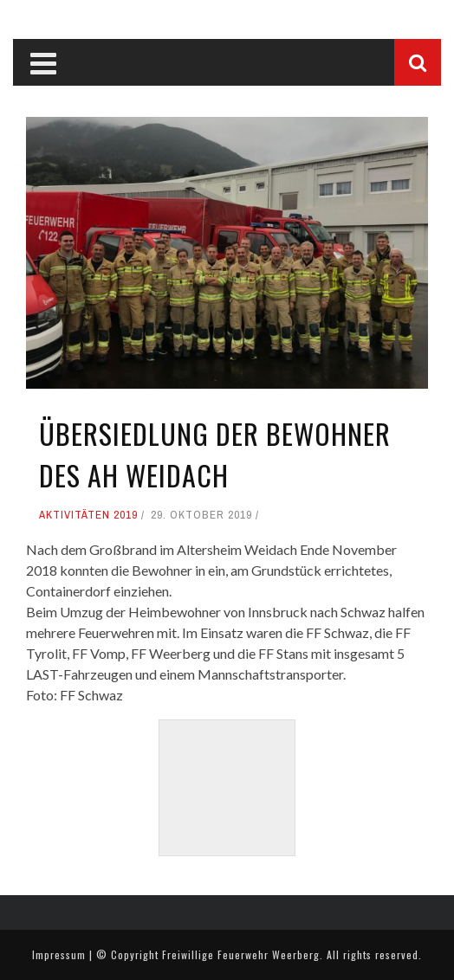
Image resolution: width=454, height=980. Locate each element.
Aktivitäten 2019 (88, 515)
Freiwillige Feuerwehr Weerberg (241, 954)
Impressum (59, 954)
